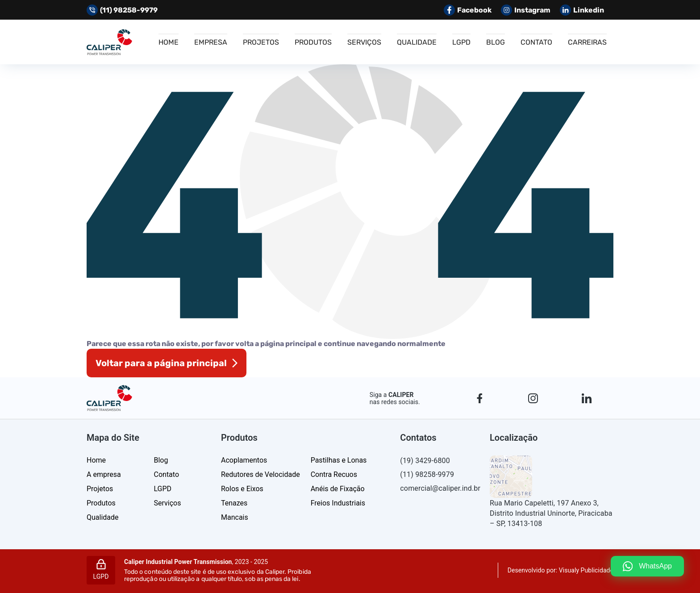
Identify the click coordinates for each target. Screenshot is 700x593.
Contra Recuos (334, 474)
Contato (536, 42)
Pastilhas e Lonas (339, 460)
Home (169, 42)
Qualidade (417, 42)
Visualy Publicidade (586, 570)
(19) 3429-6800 (425, 461)
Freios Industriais (338, 503)
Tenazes (234, 503)
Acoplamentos (244, 460)
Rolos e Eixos (242, 489)
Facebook (468, 10)
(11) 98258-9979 (427, 474)
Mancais (235, 517)
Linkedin (582, 10)
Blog (496, 42)
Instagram (526, 10)
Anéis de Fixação (338, 489)
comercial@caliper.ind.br (440, 488)
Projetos (261, 42)
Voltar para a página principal (161, 363)
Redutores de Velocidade (260, 474)
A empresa (104, 474)
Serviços (364, 42)
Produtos (313, 42)
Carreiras (587, 42)
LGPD (461, 42)
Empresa (211, 42)
